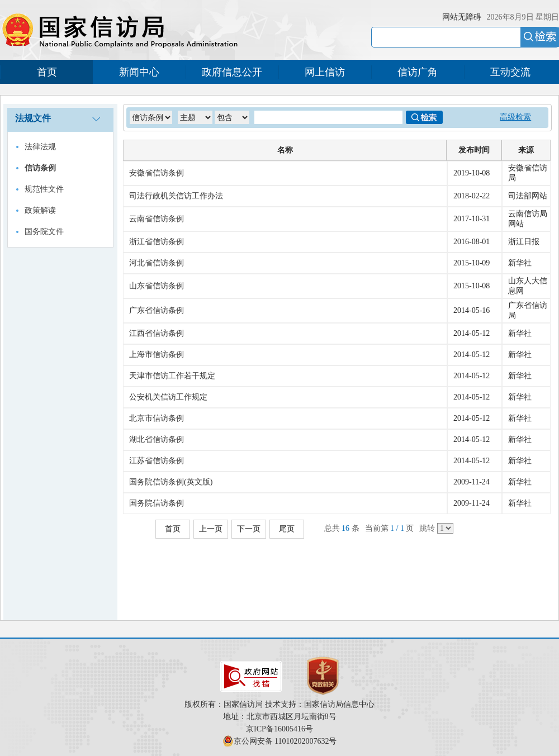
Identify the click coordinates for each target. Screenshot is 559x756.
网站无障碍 (462, 17)
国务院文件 (44, 232)
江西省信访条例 (157, 333)
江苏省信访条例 (157, 461)
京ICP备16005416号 (279, 729)
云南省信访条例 (157, 219)
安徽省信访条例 (157, 173)
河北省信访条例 (157, 263)
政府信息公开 (232, 72)
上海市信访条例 (157, 355)
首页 (47, 72)
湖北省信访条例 (157, 439)
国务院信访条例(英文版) (171, 482)
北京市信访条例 (157, 418)
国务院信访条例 (157, 503)
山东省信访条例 (157, 286)
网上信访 (325, 72)
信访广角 (418, 72)
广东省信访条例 (157, 310)
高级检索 (515, 117)
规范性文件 (44, 189)
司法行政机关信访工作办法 (176, 196)
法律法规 (40, 147)
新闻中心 (139, 72)
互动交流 (510, 72)
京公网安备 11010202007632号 (285, 741)
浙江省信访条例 (157, 242)
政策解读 (40, 210)
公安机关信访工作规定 (168, 397)
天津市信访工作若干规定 (172, 376)
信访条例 (40, 168)
